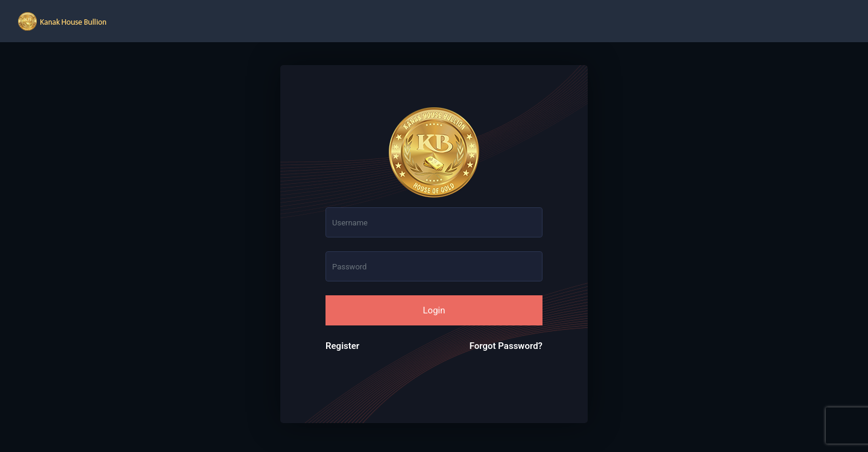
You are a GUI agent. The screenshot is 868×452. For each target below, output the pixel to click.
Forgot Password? (506, 346)
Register (342, 346)
